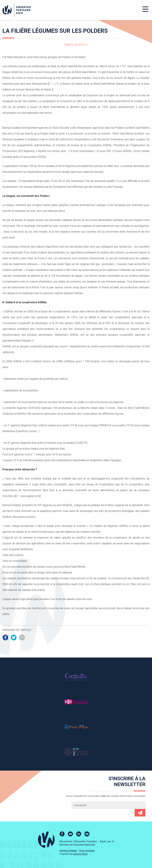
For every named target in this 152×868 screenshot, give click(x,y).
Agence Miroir (80, 854)
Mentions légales (68, 851)
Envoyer (140, 813)
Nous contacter (87, 851)
